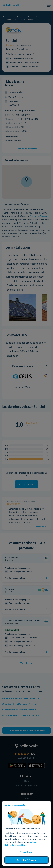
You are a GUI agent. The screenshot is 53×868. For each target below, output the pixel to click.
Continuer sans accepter (15, 805)
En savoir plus (26, 852)
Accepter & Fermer (26, 860)
